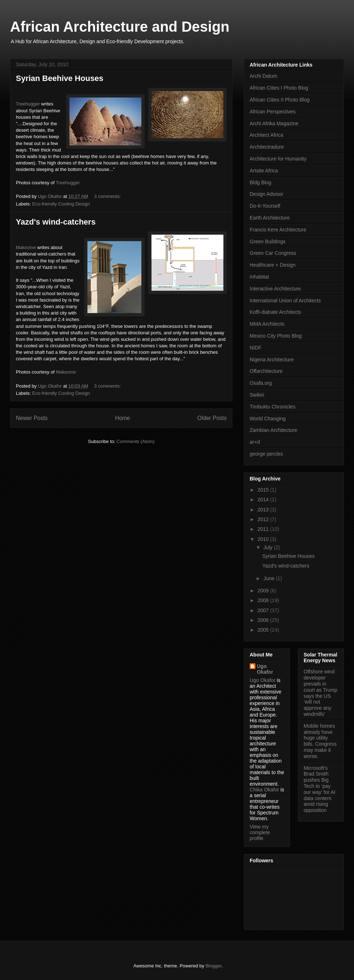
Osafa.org (261, 383)
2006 (264, 620)
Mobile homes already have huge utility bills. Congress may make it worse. (320, 741)
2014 (264, 500)
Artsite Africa (264, 171)
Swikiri (257, 395)
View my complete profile (260, 832)
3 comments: (108, 196)
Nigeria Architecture (272, 360)
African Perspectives (273, 112)
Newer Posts (32, 418)
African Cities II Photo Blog (280, 100)
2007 (264, 610)
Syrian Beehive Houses (60, 78)
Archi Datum (264, 76)
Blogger (213, 966)
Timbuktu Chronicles (273, 407)
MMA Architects (267, 324)
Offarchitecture (266, 371)
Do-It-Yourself (265, 206)
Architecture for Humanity (278, 159)
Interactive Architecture (275, 289)
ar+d (255, 442)
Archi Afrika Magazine (274, 123)
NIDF (256, 348)
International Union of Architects (285, 301)
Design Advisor (266, 194)
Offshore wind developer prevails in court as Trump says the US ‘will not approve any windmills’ (320, 693)
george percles (266, 454)
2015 (264, 490)
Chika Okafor (264, 790)
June (269, 578)
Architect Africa (266, 135)
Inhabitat (259, 277)
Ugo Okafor (265, 669)
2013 (264, 510)
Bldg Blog (260, 182)
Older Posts (212, 418)
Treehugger (28, 104)
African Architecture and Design (120, 27)
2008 (264, 600)
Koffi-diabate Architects (275, 312)
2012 (264, 519)
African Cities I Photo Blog (279, 88)
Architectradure (267, 147)
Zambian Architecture (273, 430)
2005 (264, 630)
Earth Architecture (270, 218)
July (269, 547)
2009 (264, 591)
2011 (264, 529)
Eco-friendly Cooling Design (61, 204)
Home (123, 418)
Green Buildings (268, 241)
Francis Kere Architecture (278, 230)
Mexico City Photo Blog (276, 336)
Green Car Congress (273, 253)
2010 (264, 539)
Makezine (26, 247)
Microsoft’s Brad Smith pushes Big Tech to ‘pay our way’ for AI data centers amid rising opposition (319, 789)
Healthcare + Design (273, 265)
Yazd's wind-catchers (56, 222)
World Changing (268, 419)
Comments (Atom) (135, 441)
